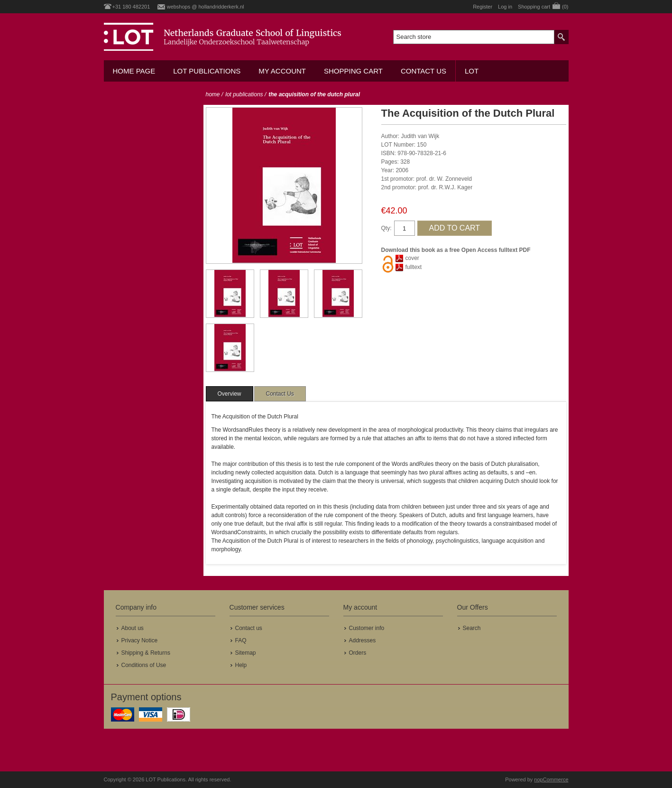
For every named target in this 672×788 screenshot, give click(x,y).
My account (282, 71)
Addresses (363, 640)
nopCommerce (551, 779)
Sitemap (246, 653)
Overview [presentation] (230, 394)
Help (241, 665)
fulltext (414, 267)
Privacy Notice (140, 640)
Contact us (423, 71)
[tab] (230, 394)
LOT (472, 71)
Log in (505, 7)
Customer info (367, 628)
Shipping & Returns (146, 653)
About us (133, 628)
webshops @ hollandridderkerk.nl (206, 7)
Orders (358, 653)
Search (472, 628)
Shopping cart (353, 71)
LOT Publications (207, 71)
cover (412, 258)
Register (483, 7)
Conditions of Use (144, 665)
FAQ (241, 640)
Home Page (134, 71)
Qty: (387, 228)
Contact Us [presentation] (280, 394)
